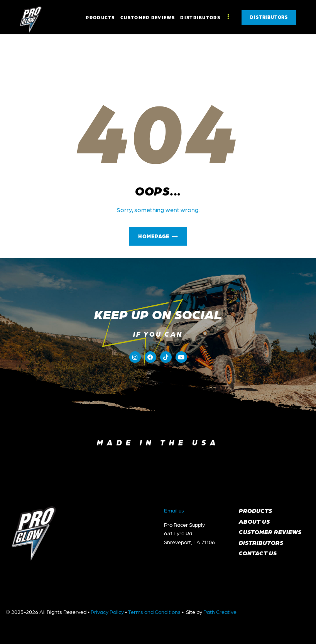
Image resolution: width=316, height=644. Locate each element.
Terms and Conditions (154, 612)
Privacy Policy (107, 612)
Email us (174, 510)
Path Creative (220, 612)
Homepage (154, 236)
